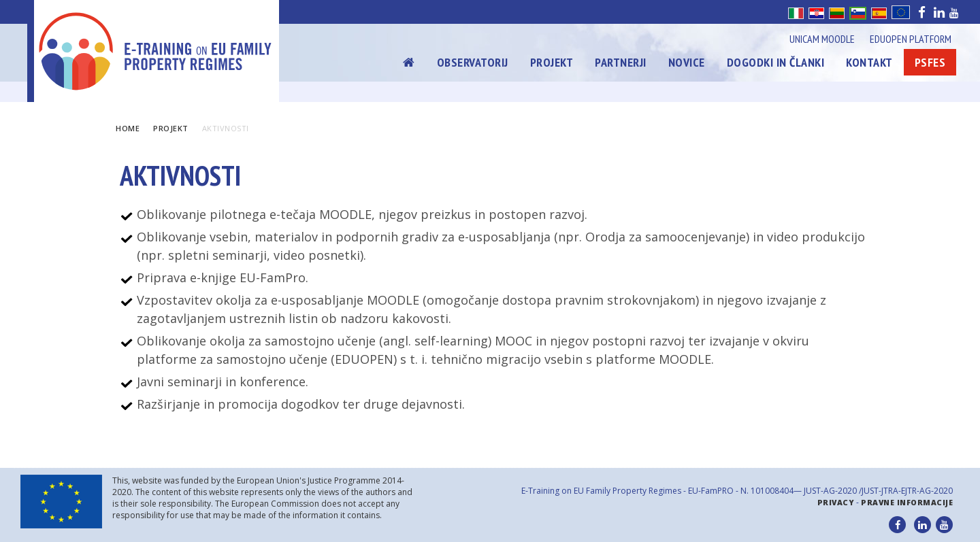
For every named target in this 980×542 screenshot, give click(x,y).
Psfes (930, 62)
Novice (687, 62)
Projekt (552, 62)
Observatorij (473, 62)
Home (128, 128)
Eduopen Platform (911, 39)
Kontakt (869, 62)
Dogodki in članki (776, 62)
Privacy (836, 502)
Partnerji (621, 62)
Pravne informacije (907, 502)
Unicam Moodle (822, 39)
